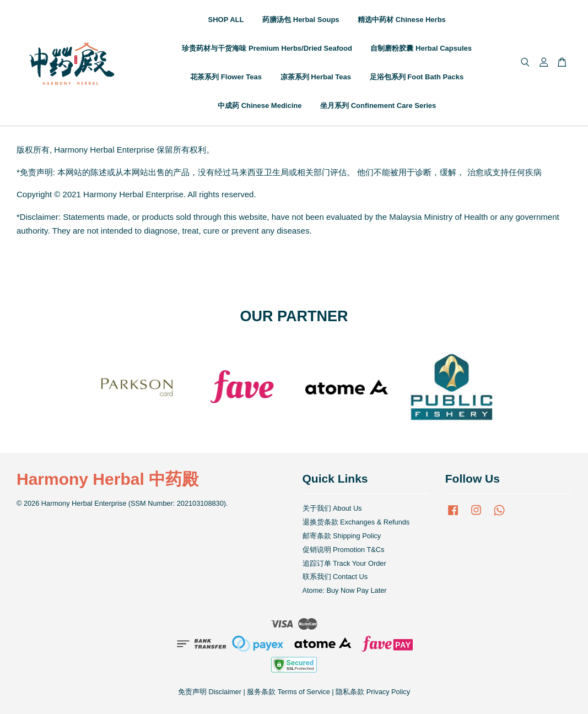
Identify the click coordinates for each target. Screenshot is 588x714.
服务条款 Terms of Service (288, 692)
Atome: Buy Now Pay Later (345, 590)
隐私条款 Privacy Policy (373, 692)
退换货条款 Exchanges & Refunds (356, 522)
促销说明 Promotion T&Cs (344, 550)
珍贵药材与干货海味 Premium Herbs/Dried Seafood (267, 48)
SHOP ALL (226, 20)
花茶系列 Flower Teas (226, 77)
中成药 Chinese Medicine (260, 106)
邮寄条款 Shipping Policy (342, 536)
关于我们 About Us (332, 508)
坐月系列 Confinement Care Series (378, 106)
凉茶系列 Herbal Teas (316, 77)
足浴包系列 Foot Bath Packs (417, 77)
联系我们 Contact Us (335, 577)
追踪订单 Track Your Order (344, 563)
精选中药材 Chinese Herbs (402, 20)
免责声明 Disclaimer (210, 692)
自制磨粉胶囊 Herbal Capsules (421, 48)
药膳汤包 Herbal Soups (301, 20)
